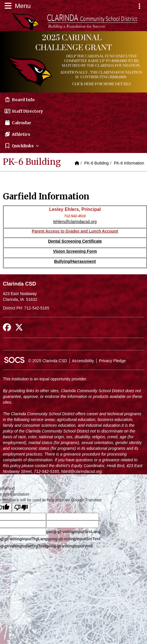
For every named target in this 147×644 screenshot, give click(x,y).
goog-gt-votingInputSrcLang (73, 532)
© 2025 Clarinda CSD (48, 361)
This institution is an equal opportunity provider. (45, 379)
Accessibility (83, 361)
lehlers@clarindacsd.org (75, 222)
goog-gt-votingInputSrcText (74, 539)
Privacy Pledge (112, 361)
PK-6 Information (129, 163)
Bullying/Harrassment (75, 261)
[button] (73, 146)
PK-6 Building (96, 163)
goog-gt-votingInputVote (69, 546)
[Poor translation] (21, 508)
